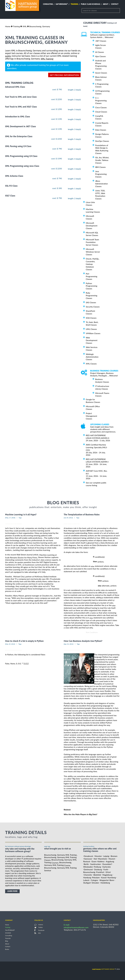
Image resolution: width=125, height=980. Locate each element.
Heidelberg (105, 883)
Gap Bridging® (10, 930)
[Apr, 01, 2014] (69, 644)
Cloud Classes (101, 112)
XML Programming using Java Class (22, 166)
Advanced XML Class (15, 87)
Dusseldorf (107, 864)
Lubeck (86, 880)
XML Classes (91, 364)
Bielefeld (97, 875)
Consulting (48, 4)
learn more (12, 891)
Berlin (86, 864)
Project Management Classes (91, 416)
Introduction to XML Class (18, 117)
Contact (115, 4)
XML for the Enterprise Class (19, 136)
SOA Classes (91, 318)
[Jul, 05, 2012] (68, 518)
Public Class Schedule (91, 4)
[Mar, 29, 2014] (10, 644)
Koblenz (101, 861)
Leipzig (106, 856)
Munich (112, 859)
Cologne (94, 880)
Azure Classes (101, 73)
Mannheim (102, 859)
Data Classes (101, 130)
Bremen (114, 856)
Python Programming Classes (91, 286)
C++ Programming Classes (101, 100)
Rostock (87, 861)
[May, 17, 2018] (10, 518)
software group (103, 969)
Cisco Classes (101, 107)
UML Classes (91, 329)
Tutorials (8, 938)
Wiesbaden (88, 867)
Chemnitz (88, 875)
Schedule (8, 933)
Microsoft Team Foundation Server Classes (92, 242)
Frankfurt (100, 872)
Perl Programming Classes (91, 276)
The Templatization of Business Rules (82, 515)
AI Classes (100, 52)
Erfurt (108, 872)
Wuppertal (104, 880)
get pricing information (64, 75)
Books (7, 949)
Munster (98, 856)
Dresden (95, 883)
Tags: (20, 518)
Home (8, 26)
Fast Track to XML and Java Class (21, 97)
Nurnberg (112, 877)
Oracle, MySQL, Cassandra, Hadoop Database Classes (93, 264)
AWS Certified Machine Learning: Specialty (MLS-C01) (97, 447)
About (106, 4)
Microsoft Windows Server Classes (93, 252)
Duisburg (98, 869)
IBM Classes (100, 167)
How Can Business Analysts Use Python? (83, 641)
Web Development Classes (92, 340)
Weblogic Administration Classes (92, 357)
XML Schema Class (14, 176)
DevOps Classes (102, 141)
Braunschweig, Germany (40, 26)
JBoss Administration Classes (102, 184)
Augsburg (110, 861)
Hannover (88, 859)
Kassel (104, 877)
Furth (106, 869)
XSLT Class (10, 196)
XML (24, 26)
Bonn (112, 880)
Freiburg (97, 867)
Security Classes (93, 307)
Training (74, 4)
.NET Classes (101, 41)
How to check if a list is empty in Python (24, 641)
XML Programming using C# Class (21, 156)
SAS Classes (91, 302)
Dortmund (88, 869)
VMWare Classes (93, 333)
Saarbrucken (96, 864)
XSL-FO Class (11, 186)
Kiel (95, 859)
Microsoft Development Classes (92, 226)
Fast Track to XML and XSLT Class (21, 107)
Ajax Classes (100, 56)
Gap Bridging (62, 4)
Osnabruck (88, 856)
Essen (94, 861)
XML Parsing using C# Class (18, 146)
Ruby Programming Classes (91, 295)
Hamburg (87, 877)
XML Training (47, 59)
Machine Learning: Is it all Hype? (21, 515)
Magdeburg (107, 875)
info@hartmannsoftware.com (76, 927)
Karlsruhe (107, 867)
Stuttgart (87, 883)
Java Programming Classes (101, 174)
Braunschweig (89, 872)
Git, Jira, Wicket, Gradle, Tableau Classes (102, 160)
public (8, 56)
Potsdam (96, 877)
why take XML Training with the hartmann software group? (20, 850)
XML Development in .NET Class (21, 127)
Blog (7, 941)
